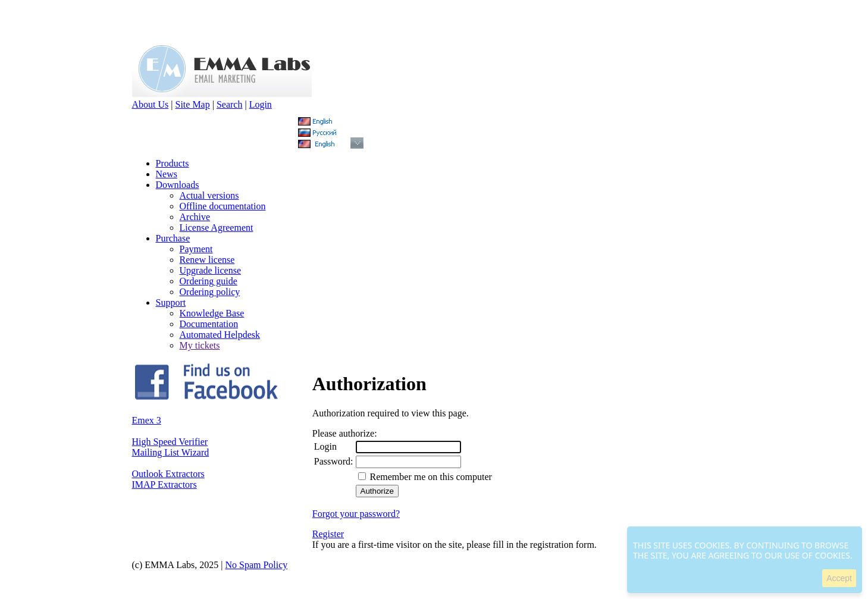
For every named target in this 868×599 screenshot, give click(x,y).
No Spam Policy (256, 565)
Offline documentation (223, 206)
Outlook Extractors (168, 474)
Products (173, 163)
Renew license (207, 260)
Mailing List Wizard (171, 452)
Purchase (173, 238)
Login (261, 104)
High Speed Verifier (170, 442)
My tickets (200, 345)
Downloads (178, 185)
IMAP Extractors (164, 484)
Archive (195, 217)
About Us (151, 104)
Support (171, 302)
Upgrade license (211, 270)
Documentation (209, 324)
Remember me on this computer (430, 477)
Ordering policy (210, 292)
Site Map (192, 104)
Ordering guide (209, 281)
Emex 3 (147, 420)
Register (328, 534)
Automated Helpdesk (220, 335)
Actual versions (209, 195)
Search (230, 104)
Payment (196, 249)
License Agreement (217, 228)
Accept (839, 578)
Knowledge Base (212, 313)
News (167, 174)
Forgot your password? (356, 514)
